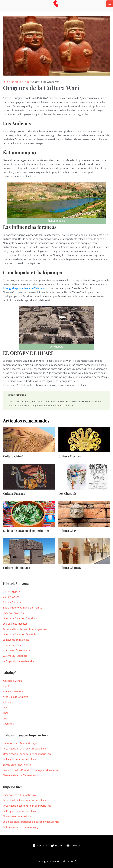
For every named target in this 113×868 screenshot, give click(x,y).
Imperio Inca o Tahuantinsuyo (20, 743)
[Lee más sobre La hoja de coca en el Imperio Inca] (29, 514)
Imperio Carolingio (13, 613)
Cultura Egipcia (11, 592)
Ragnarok (8, 724)
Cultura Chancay (70, 568)
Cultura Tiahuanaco (17, 568)
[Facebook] (40, 846)
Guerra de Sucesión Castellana (20, 618)
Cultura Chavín (69, 531)
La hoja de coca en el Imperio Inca (26, 531)
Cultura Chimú (13, 456)
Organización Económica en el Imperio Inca (27, 754)
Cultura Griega (11, 597)
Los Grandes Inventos (15, 624)
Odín (6, 708)
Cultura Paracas (14, 493)
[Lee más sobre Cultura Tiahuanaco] (29, 551)
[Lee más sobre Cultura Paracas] (29, 476)
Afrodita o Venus (12, 681)
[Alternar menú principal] (110, 4)
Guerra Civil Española (15, 656)
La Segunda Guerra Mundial (19, 661)
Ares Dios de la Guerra (16, 697)
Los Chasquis (67, 493)
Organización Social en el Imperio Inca (24, 749)
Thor (6, 713)
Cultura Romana (12, 602)
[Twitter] (57, 846)
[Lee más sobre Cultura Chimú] (29, 439)
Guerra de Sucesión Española (20, 634)
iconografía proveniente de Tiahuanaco (25, 288)
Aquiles (7, 686)
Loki (5, 718)
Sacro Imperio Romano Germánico (23, 608)
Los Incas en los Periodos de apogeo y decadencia (31, 770)
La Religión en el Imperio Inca (19, 759)
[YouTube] (73, 846)
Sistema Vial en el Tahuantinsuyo (22, 775)
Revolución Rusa (12, 645)
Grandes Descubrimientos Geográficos (25, 629)
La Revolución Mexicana (16, 650)
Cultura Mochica (70, 456)
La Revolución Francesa (16, 640)
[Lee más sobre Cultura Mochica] (84, 439)
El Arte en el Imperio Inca (17, 765)
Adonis (7, 702)
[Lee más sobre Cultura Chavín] (84, 514)
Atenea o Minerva (13, 691)
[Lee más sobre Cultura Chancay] (84, 551)
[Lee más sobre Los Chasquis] (84, 476)
